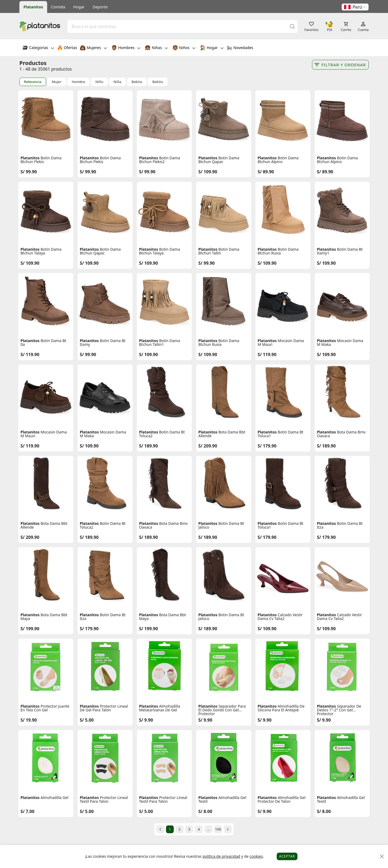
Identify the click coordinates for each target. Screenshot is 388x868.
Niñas (156, 48)
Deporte (100, 7)
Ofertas (67, 48)
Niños (184, 48)
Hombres (126, 48)
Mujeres (93, 48)
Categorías (38, 48)
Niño (99, 82)
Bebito (158, 82)
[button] (355, 7)
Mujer (57, 82)
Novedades (240, 48)
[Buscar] (292, 26)
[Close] (382, 857)
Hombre (78, 82)
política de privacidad (221, 856)
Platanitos (33, 7)
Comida (58, 7)
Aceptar (287, 856)
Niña (117, 82)
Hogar (79, 7)
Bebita (137, 82)
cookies (256, 856)
